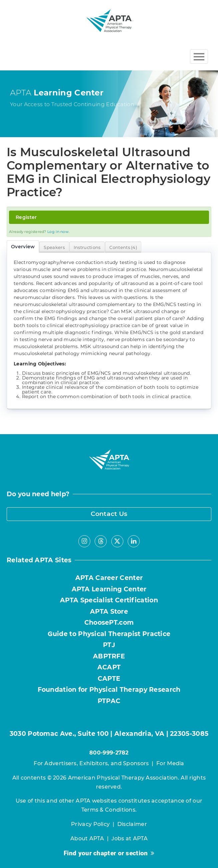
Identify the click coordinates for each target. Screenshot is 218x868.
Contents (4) (123, 247)
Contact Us (109, 514)
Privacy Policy (90, 824)
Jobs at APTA (129, 838)
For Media (170, 763)
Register (26, 217)
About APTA (87, 838)
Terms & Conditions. (109, 810)
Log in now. (58, 232)
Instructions (87, 247)
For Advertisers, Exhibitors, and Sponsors (91, 763)
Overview (23, 247)
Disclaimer (132, 824)
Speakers (54, 247)
